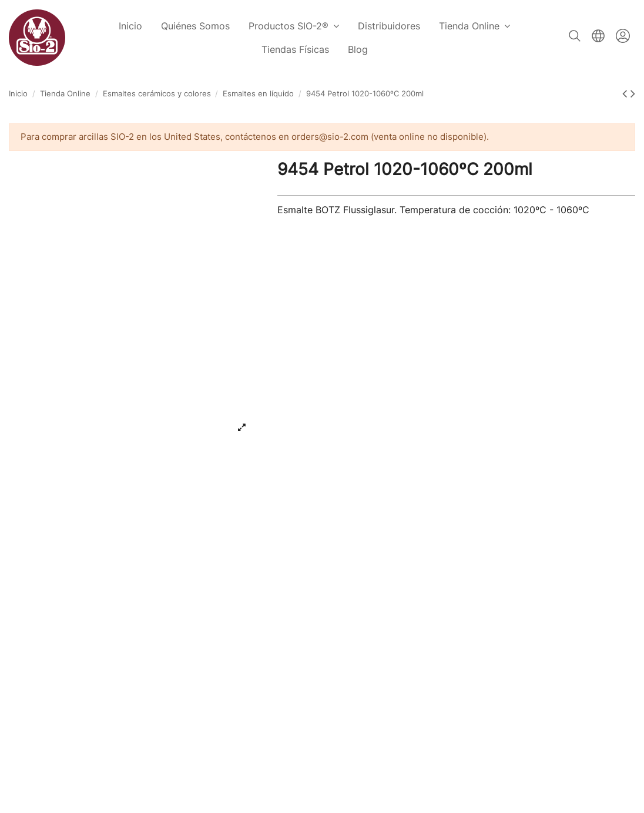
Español (598, 36)
